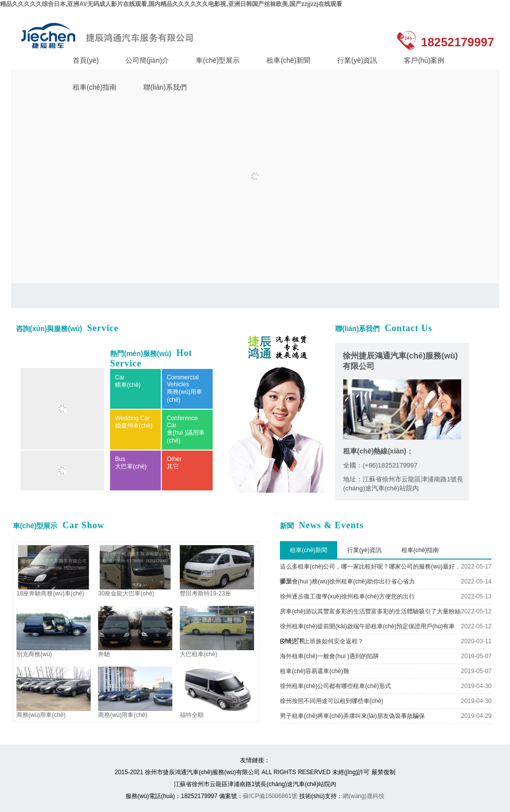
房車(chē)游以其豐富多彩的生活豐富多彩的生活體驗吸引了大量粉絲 (370, 611)
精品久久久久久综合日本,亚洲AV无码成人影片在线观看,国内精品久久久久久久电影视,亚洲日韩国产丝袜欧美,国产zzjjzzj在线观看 (171, 4)
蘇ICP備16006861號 (270, 796)
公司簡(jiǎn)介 (147, 60)
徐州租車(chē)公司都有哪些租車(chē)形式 (335, 686)
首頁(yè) (86, 60)
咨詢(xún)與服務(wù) (67, 329)
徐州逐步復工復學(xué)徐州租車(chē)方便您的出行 (347, 596)
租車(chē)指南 (95, 87)
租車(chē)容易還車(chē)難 (315, 671)
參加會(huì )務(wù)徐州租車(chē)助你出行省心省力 (347, 581)
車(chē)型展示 (218, 60)
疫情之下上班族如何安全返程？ (322, 641)
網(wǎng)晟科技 (364, 796)
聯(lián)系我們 (165, 87)
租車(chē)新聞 (288, 60)
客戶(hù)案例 (424, 60)
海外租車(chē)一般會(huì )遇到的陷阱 (329, 656)
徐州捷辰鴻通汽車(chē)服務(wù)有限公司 (110, 36)
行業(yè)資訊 (357, 60)
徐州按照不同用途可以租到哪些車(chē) (331, 701)
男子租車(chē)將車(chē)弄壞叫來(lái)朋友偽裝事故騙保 (352, 716)
